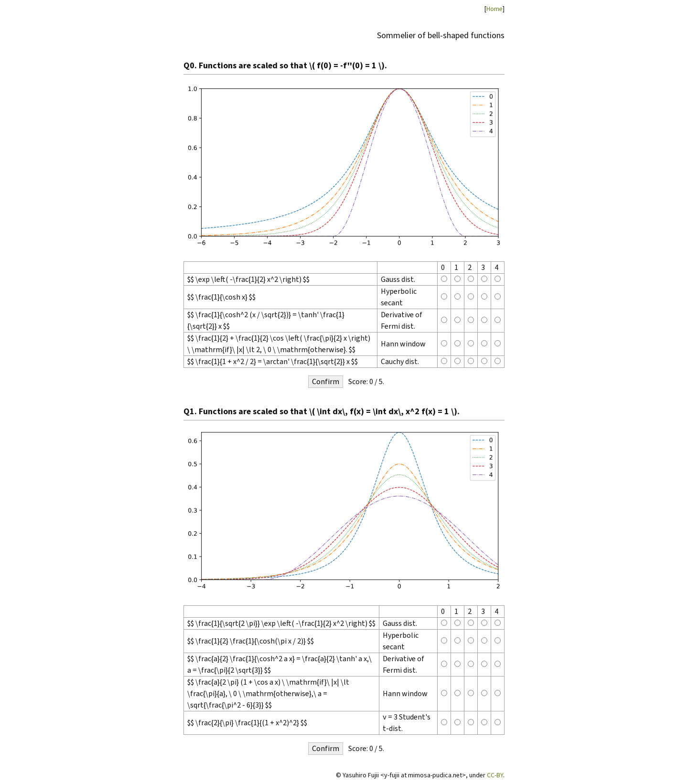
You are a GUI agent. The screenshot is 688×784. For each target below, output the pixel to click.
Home (494, 9)
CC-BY (495, 775)
